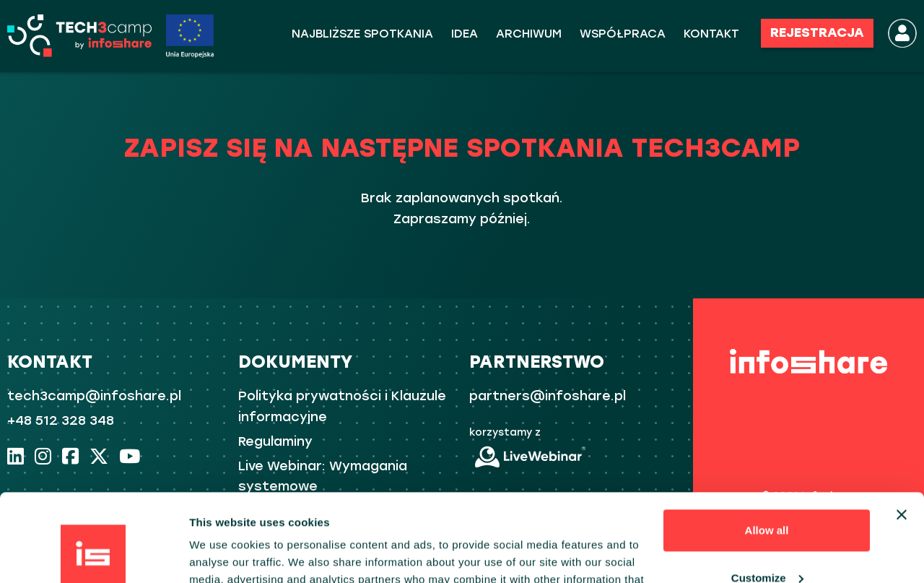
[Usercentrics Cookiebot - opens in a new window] (93, 555)
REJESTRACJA (817, 33)
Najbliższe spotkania (362, 34)
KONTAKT (711, 34)
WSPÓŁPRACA (623, 34)
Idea (465, 34)
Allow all (767, 448)
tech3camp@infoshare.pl (94, 396)
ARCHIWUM (529, 34)
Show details (223, 554)
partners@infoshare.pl (548, 396)
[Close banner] (902, 433)
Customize (767, 495)
